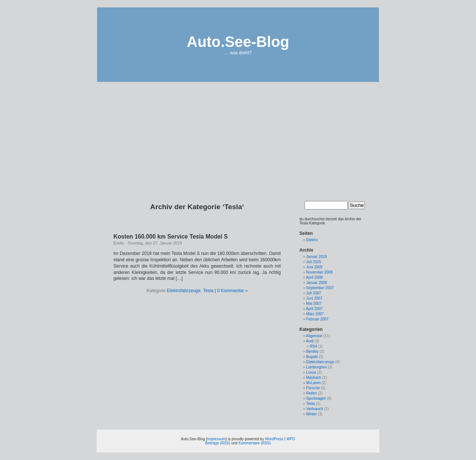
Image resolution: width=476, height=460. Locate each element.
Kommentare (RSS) (255, 443)
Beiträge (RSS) (218, 443)
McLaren (313, 383)
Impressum (216, 439)
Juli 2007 (313, 293)
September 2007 (320, 288)
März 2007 (315, 314)
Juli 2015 (313, 262)
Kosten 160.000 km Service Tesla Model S (171, 237)
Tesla (208, 291)
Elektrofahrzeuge (184, 291)
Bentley (312, 352)
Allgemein (314, 336)
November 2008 (319, 272)
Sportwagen (316, 398)
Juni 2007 (314, 298)
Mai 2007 (314, 304)
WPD (291, 439)
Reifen (311, 393)
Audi (310, 341)
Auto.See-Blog (238, 42)
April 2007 (314, 309)
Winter (311, 414)
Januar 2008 (316, 283)
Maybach (314, 378)
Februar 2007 (317, 319)
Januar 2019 (316, 257)
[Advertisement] (238, 136)
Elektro (312, 240)
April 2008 (314, 277)
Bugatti (312, 357)
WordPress (274, 439)
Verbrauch (315, 409)
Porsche (313, 388)
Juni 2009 (314, 267)
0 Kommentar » (232, 291)
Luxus (311, 372)
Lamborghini (316, 367)
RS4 (313, 346)
